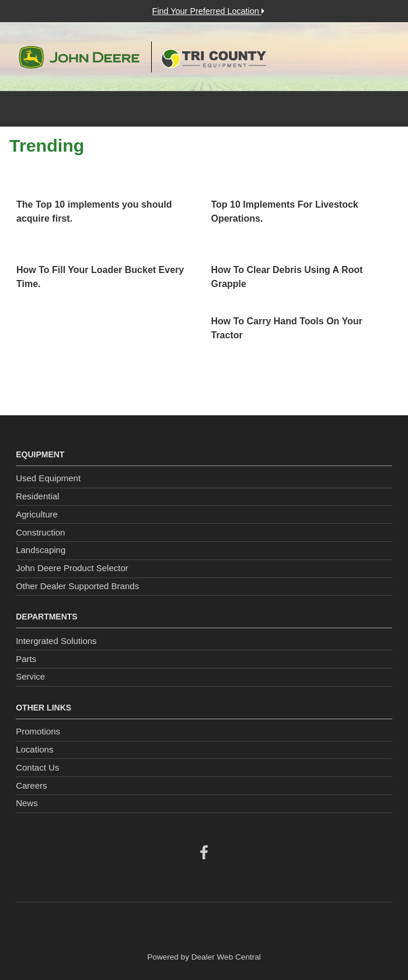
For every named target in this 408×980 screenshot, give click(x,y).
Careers (31, 785)
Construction (40, 532)
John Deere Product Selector (72, 568)
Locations (34, 749)
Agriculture (37, 514)
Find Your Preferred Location (208, 11)
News (27, 803)
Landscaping (41, 550)
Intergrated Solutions (56, 641)
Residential (37, 496)
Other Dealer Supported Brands (77, 586)
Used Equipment (48, 478)
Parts (26, 659)
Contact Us (37, 767)
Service (30, 676)
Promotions (38, 731)
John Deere (79, 57)
